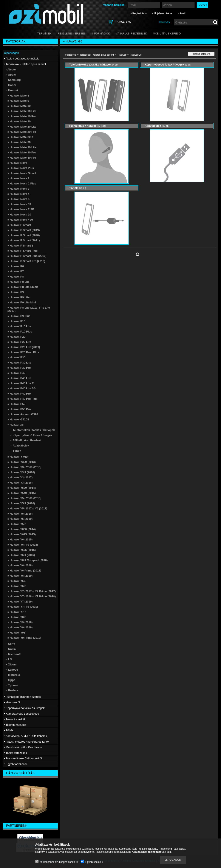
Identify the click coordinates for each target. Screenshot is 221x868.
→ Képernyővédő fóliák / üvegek (31, 435)
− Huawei (121, 55)
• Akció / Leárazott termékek (21, 59)
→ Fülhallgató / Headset (25, 440)
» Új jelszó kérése (162, 13)
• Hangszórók (12, 702)
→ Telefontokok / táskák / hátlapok (32, 430)
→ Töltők (15, 451)
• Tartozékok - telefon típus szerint (96, 55)
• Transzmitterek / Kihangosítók (23, 758)
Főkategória (70, 55)
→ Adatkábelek (19, 446)
